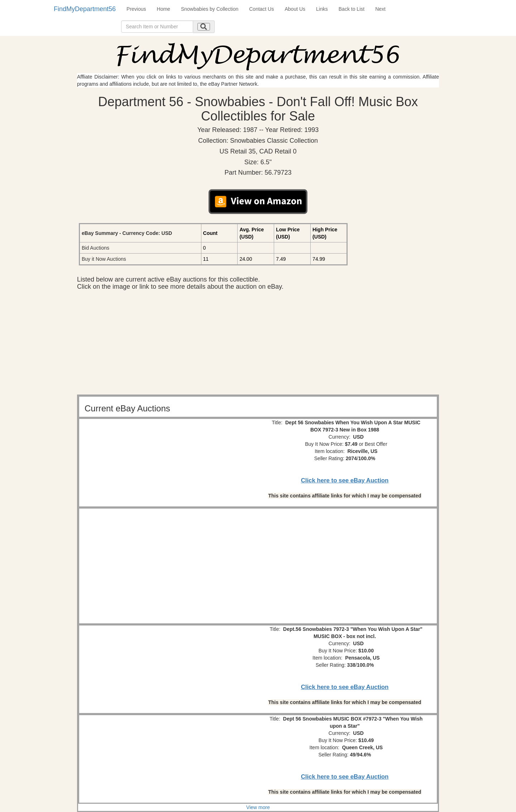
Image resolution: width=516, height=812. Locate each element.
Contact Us (261, 9)
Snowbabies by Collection (210, 9)
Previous (136, 9)
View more (258, 807)
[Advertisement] (258, 344)
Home (164, 9)
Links (322, 9)
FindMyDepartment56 (85, 9)
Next (380, 9)
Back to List (352, 9)
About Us (295, 9)
